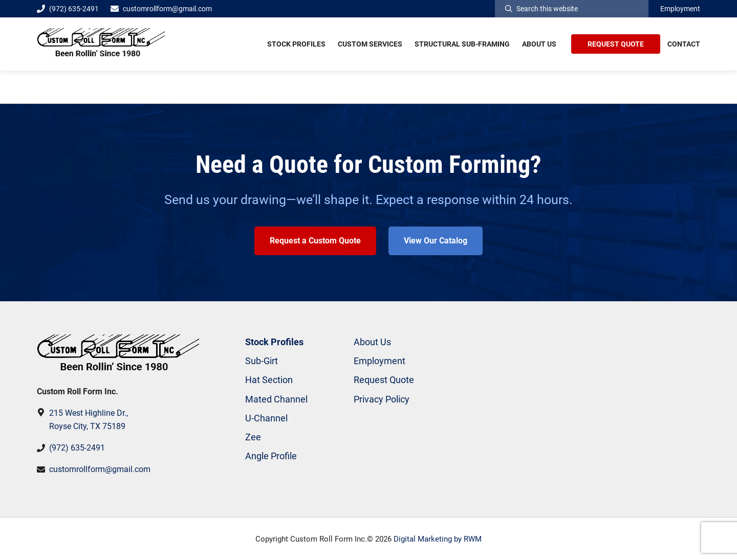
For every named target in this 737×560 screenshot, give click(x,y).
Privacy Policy (382, 399)
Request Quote (384, 380)
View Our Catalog (436, 241)
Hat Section (269, 380)
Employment (680, 9)
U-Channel (266, 418)
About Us (372, 342)
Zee (253, 437)
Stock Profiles (274, 342)
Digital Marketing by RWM (438, 539)
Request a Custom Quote (315, 241)
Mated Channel (276, 399)
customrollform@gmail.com (167, 9)
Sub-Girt (262, 361)
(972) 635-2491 (68, 9)
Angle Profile (271, 456)
